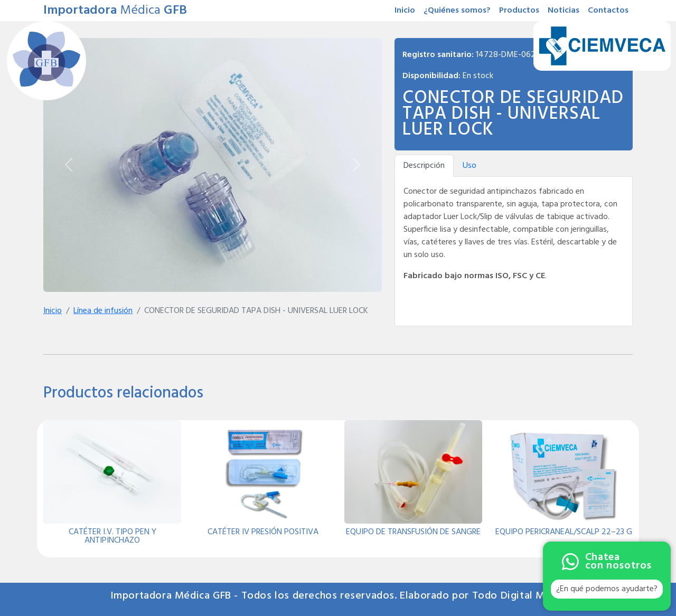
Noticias (564, 11)
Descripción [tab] (424, 166)
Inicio (405, 11)
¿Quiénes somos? (457, 11)
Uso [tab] (470, 166)
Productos (519, 11)
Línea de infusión (103, 311)
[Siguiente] (356, 165)
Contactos (608, 11)
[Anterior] (69, 165)
